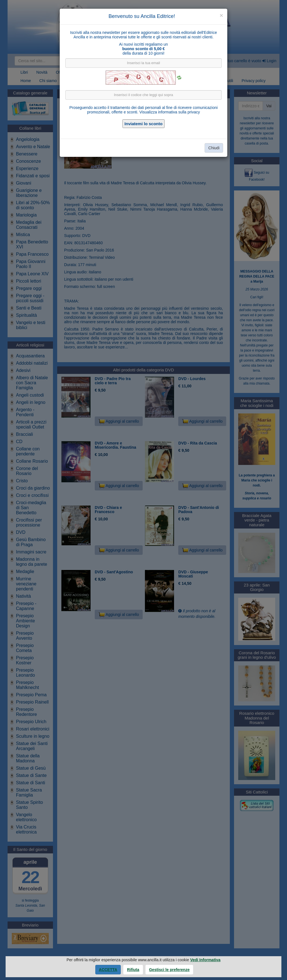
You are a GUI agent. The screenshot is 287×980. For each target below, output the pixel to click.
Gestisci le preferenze (169, 970)
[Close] (221, 15)
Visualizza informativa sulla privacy (170, 112)
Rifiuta (133, 970)
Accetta (108, 970)
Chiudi (214, 148)
